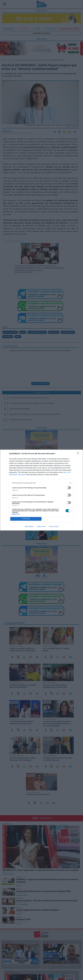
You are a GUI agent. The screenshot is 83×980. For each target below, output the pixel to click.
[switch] (68, 488)
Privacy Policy (54, 526)
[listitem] (41, 483)
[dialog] (41, 490)
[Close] (79, 454)
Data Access (41, 526)
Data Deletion (29, 526)
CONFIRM (26, 519)
